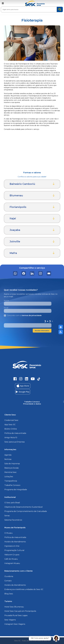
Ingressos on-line (12, 546)
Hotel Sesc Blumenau (14, 607)
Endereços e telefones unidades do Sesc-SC (24, 589)
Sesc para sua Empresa (14, 442)
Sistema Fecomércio (13, 520)
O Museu (9, 533)
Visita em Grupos (12, 555)
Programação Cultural (14, 550)
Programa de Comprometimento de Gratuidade (26, 511)
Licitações (9, 477)
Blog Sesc (9, 594)
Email (6, 308)
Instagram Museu (12, 563)
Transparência (11, 481)
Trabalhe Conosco (12, 485)
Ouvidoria (9, 576)
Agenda (8, 455)
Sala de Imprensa (12, 464)
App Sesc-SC (10, 425)
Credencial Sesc (11, 420)
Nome (6, 300)
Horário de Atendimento (15, 542)
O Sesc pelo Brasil (12, 503)
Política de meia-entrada (15, 433)
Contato (8, 581)
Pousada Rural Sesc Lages (16, 615)
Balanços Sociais (11, 468)
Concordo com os (23, 315)
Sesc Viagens (10, 620)
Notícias (8, 459)
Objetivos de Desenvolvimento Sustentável (24, 507)
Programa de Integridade (16, 490)
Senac (7, 516)
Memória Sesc (11, 472)
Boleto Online (11, 429)
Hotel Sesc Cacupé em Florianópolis (20, 611)
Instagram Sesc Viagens (15, 624)
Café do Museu (11, 559)
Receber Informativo (42, 331)
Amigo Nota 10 (11, 438)
